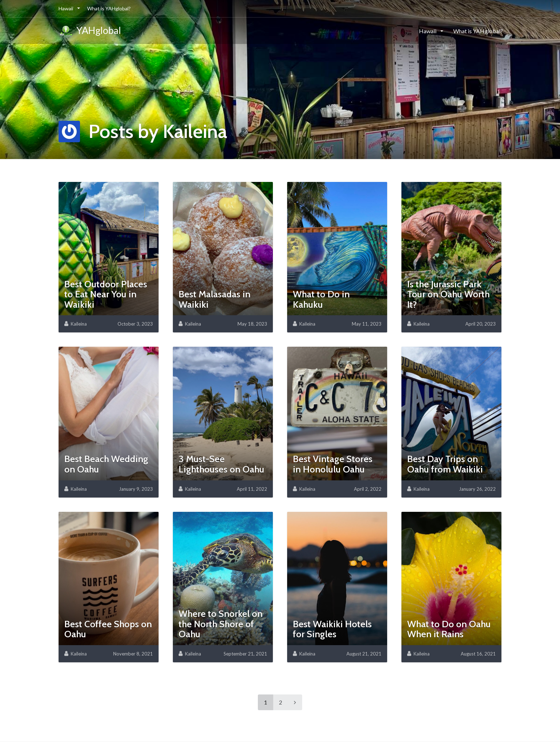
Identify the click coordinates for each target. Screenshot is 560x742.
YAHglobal (90, 31)
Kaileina (79, 324)
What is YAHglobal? (109, 8)
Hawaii (66, 8)
